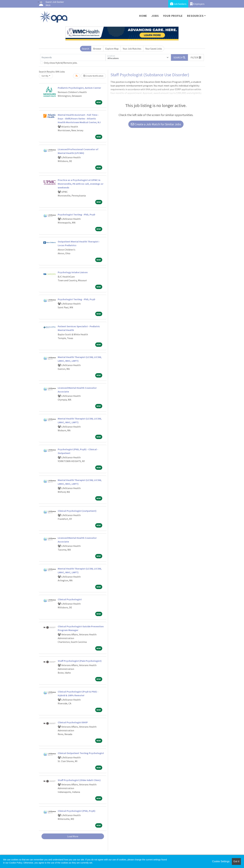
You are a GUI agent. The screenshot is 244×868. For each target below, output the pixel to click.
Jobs (155, 16)
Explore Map (112, 49)
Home (143, 16)
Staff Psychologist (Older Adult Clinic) (79, 780)
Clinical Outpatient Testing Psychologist (81, 753)
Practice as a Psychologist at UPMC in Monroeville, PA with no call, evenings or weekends (81, 184)
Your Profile (173, 16)
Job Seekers (178, 4)
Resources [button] (195, 16)
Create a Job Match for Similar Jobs (156, 124)
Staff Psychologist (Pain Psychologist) (80, 661)
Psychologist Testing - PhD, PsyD (76, 214)
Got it (236, 861)
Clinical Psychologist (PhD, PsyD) (77, 811)
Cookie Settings (221, 861)
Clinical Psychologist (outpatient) (77, 511)
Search (86, 49)
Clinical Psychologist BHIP (73, 722)
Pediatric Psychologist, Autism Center (79, 88)
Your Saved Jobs (154, 49)
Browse (97, 49)
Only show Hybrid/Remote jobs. (61, 63)
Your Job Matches (132, 49)
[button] (196, 57)
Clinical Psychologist (70, 599)
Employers (197, 4)
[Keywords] (73, 57)
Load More (73, 836)
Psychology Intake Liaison (73, 272)
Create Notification (93, 76)
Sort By (45, 76)
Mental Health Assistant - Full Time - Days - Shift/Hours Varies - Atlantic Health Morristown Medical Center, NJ (79, 118)
